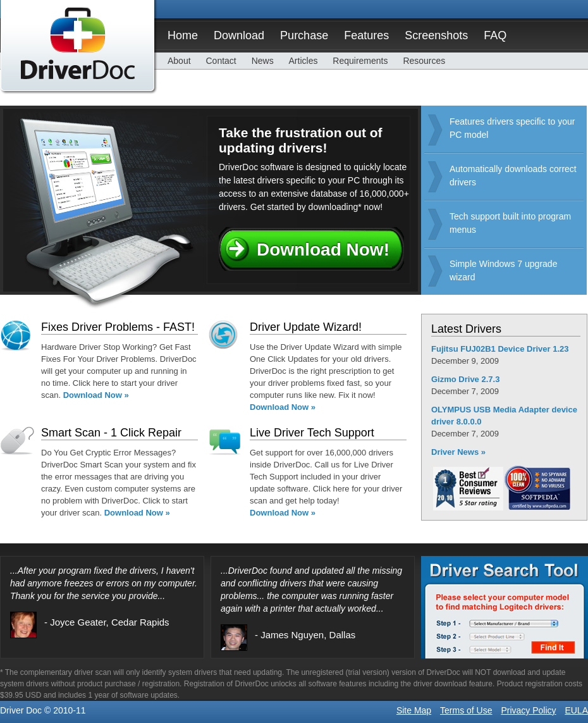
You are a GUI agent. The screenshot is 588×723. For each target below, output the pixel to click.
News (263, 61)
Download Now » (96, 395)
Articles (303, 61)
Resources (424, 61)
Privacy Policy (528, 710)
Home (183, 35)
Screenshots (436, 35)
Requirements (360, 61)
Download (239, 35)
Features (366, 35)
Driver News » (458, 452)
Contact (221, 61)
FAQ (495, 35)
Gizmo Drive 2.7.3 (465, 379)
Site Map (414, 710)
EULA (576, 710)
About (179, 61)
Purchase (304, 35)
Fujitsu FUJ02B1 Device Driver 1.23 (500, 349)
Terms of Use (466, 710)
